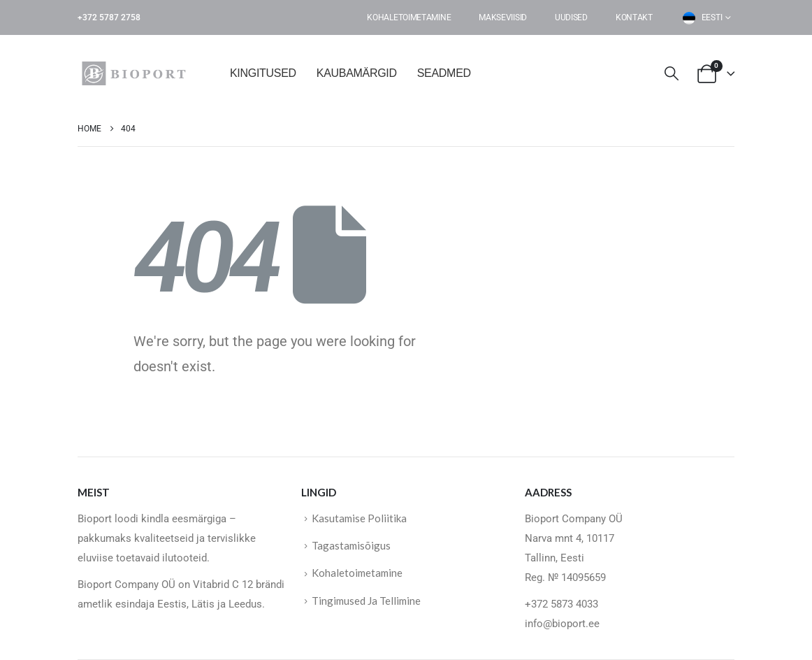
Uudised (571, 17)
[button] (672, 74)
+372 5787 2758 (109, 17)
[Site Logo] (137, 73)
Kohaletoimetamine (409, 17)
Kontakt (634, 17)
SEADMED (444, 73)
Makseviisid (503, 17)
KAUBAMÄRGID (357, 73)
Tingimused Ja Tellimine (366, 601)
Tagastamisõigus (351, 546)
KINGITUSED (263, 73)
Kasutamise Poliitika (359, 518)
